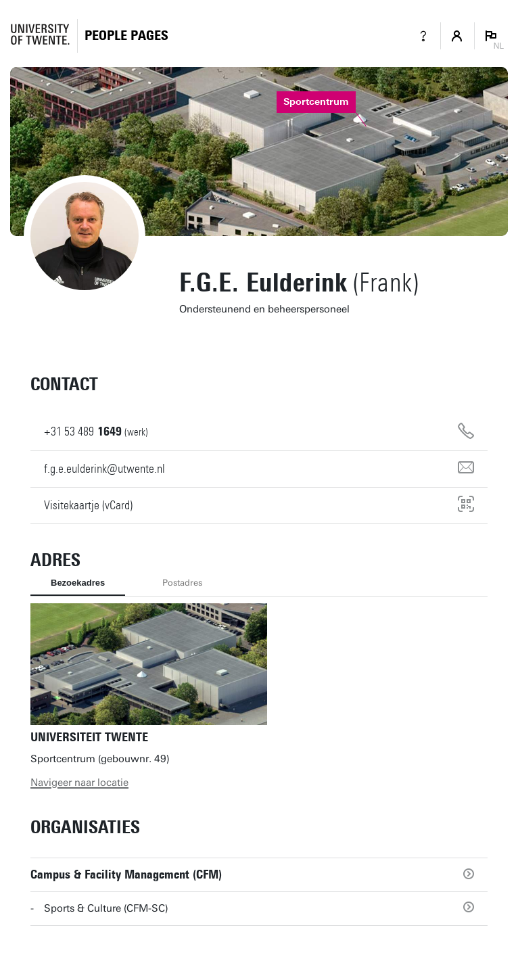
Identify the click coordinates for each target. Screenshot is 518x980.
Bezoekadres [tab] (78, 583)
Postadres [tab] (182, 583)
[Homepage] (126, 36)
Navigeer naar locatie (79, 783)
